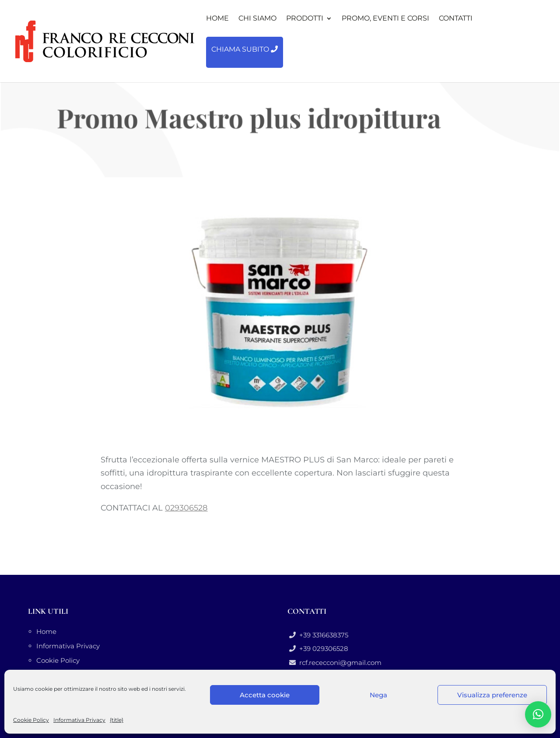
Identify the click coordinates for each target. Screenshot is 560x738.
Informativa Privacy (79, 720)
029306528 (186, 508)
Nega (378, 695)
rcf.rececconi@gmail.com (339, 663)
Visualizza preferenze (492, 695)
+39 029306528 (322, 649)
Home (46, 631)
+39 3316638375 (322, 635)
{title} (117, 720)
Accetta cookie (265, 695)
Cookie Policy (31, 720)
